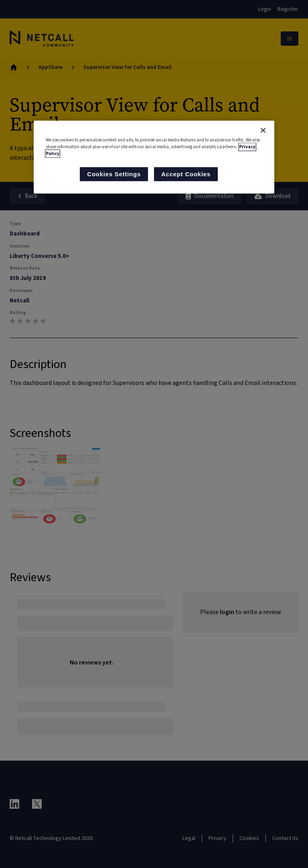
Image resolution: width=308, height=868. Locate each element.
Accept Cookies (186, 174)
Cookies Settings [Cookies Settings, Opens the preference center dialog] (114, 174)
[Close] (263, 130)
